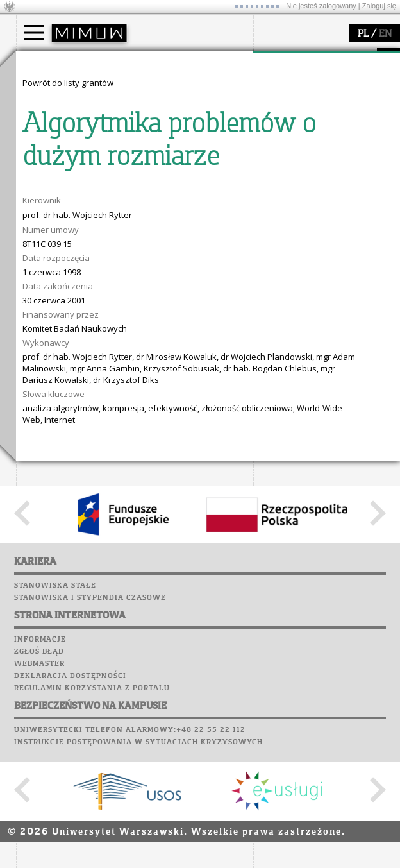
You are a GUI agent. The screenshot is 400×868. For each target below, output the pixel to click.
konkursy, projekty (68, 265)
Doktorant (52, 112)
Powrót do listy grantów (68, 320)
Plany (192, 189)
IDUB (279, 158)
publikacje (289, 112)
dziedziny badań (302, 89)
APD (213, 176)
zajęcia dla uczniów (70, 207)
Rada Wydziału (180, 112)
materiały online (63, 219)
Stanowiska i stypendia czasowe (90, 835)
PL (363, 34)
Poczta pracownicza (184, 225)
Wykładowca (57, 123)
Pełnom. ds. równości (73, 158)
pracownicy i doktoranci (196, 135)
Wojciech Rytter (102, 452)
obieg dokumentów (307, 146)
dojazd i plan (176, 89)
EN (385, 34)
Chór (204, 237)
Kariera (159, 262)
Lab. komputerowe (179, 201)
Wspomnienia (167, 250)
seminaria (289, 100)
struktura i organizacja (194, 100)
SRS (190, 176)
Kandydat (51, 89)
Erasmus (49, 135)
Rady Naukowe (180, 123)
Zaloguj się (379, 6)
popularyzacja (66, 182)
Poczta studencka (178, 213)
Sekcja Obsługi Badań (312, 135)
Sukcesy (155, 274)
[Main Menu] (34, 33)
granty (282, 123)
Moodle (154, 189)
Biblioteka (161, 237)
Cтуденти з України (72, 146)
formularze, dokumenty (196, 146)
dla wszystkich (60, 253)
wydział (165, 63)
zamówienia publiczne (194, 158)
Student (47, 100)
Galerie (222, 250)
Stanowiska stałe (55, 823)
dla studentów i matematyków (62, 236)
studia (41, 63)
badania (284, 63)
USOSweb (156, 176)
